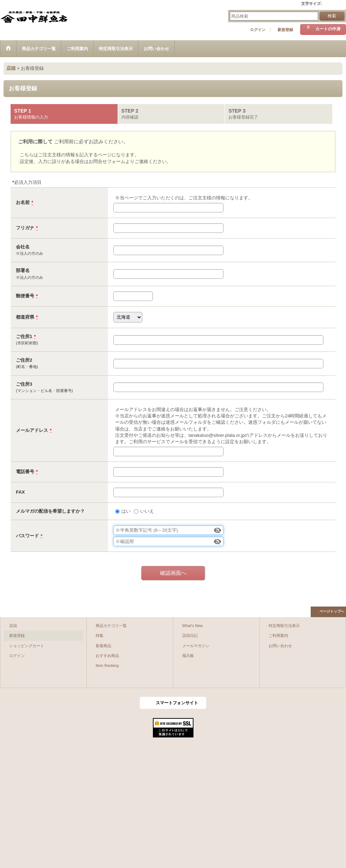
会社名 (23, 247)
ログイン (258, 30)
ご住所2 (24, 360)
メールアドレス (32, 430)
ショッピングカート (27, 646)
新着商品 (103, 646)
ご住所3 (24, 384)
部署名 (23, 270)
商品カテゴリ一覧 (111, 626)
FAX (20, 492)
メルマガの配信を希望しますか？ (50, 511)
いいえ (147, 511)
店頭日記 (190, 635)
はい (126, 511)
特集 (100, 635)
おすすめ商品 (107, 656)
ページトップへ (332, 611)
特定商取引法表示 (284, 626)
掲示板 (188, 656)
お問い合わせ (280, 646)
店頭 (13, 626)
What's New (193, 626)
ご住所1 (24, 336)
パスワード (27, 536)
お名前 (23, 202)
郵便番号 (25, 296)
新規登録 (285, 30)
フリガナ (25, 228)
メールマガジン (196, 646)
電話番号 (25, 472)
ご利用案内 (278, 635)
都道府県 (25, 317)
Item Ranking (107, 665)
